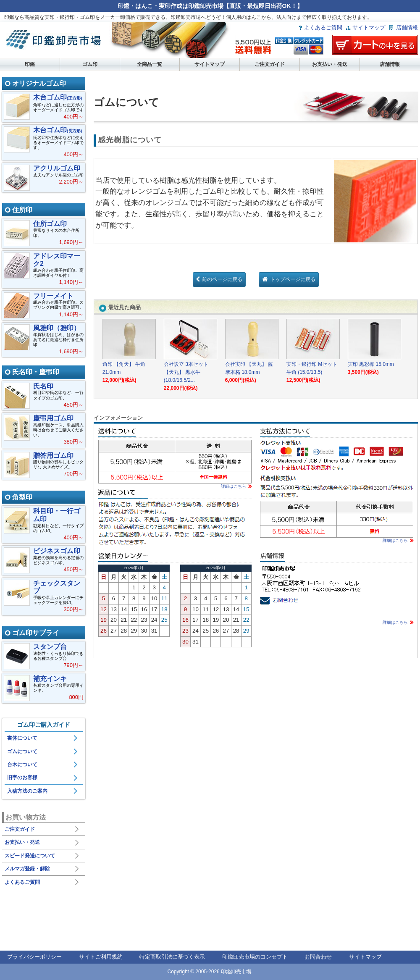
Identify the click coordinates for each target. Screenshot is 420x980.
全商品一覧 (150, 64)
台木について (22, 765)
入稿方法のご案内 (27, 791)
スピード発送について (30, 856)
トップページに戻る (293, 279)
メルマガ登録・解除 (27, 869)
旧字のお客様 (22, 778)
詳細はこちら (234, 486)
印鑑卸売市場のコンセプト (255, 957)
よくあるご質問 (323, 28)
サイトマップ (369, 28)
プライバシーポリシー (34, 957)
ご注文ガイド (270, 64)
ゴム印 (90, 64)
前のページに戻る (222, 279)
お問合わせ (318, 957)
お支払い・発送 (330, 64)
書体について (22, 738)
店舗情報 (407, 28)
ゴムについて (22, 751)
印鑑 (30, 64)
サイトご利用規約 (101, 957)
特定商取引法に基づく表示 (172, 957)
